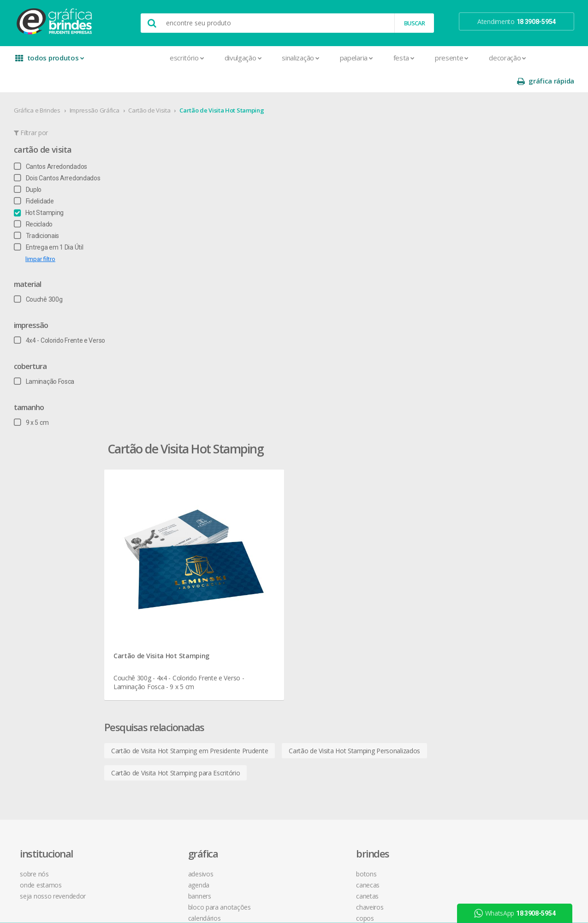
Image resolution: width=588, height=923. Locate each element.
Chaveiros (262, 554)
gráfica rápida (542, 58)
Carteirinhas (154, 620)
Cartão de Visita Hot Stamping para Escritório (227, 390)
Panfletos (151, 698)
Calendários (154, 565)
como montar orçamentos (398, 565)
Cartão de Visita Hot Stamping (225, 87)
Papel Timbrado (160, 709)
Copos (258, 565)
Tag (143, 808)
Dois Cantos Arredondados (61, 155)
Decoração (444, 58)
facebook (489, 521)
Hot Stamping (42, 190)
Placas (147, 731)
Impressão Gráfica (98, 87)
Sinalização (237, 58)
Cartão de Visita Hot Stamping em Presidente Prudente (241, 368)
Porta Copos (266, 609)
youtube (488, 544)
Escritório (123, 58)
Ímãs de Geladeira (163, 676)
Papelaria (292, 58)
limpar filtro (44, 236)
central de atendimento (392, 521)
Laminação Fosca (48, 358)
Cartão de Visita (153, 87)
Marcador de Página (167, 687)
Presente (388, 58)
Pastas (147, 720)
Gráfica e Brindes (41, 87)
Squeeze (261, 642)
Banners (149, 543)
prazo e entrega (382, 543)
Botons (259, 521)
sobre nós (42, 521)
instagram (490, 532)
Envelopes (152, 642)
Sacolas (149, 775)
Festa (340, 58)
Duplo (31, 167)
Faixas (146, 653)
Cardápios (152, 587)
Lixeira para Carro (272, 576)
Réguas (258, 620)
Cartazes (150, 609)
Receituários (154, 753)
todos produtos (51, 61)
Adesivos (151, 521)
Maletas (260, 587)
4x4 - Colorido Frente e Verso (63, 317)
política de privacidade (391, 554)
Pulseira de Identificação (172, 742)
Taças (256, 653)
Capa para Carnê (161, 576)
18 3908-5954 (384, 615)
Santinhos (152, 786)
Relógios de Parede (275, 631)
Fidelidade (38, 178)
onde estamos (48, 532)
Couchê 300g (42, 276)
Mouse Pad (265, 598)
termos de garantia (387, 532)
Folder (146, 664)
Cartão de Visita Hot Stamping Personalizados (406, 368)
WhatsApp (518, 913)
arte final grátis (491, 594)
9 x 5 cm (35, 399)
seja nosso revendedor (60, 543)
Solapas (149, 797)
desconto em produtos (503, 605)
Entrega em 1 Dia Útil (52, 224)
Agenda (148, 532)
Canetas (260, 543)
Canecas (260, 532)
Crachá (147, 631)
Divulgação (179, 58)
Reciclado (37, 201)
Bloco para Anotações (169, 554)
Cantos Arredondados (54, 143)
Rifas (144, 764)
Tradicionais (40, 213)
